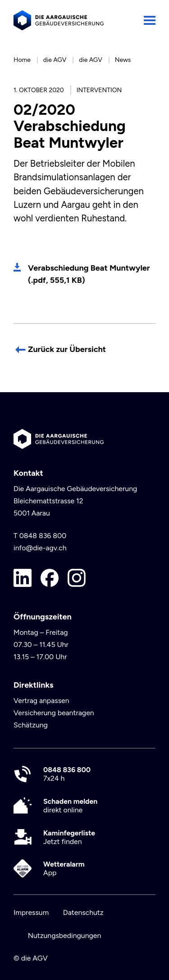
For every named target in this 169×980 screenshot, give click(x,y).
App (64, 868)
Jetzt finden (69, 837)
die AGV (55, 60)
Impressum (31, 912)
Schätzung (31, 725)
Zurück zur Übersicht (67, 349)
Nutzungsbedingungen (65, 935)
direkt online (70, 806)
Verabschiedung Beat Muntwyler (89, 274)
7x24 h (67, 774)
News (123, 60)
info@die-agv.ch (40, 548)
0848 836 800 (43, 536)
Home (22, 60)
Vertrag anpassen (41, 701)
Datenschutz (83, 912)
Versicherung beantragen (54, 713)
